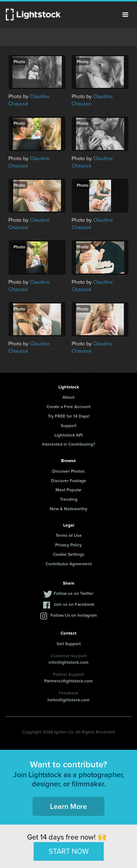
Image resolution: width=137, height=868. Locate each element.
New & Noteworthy (68, 509)
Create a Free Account (68, 406)
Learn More (68, 806)
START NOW (69, 851)
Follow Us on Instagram (74, 615)
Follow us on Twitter (74, 593)
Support (68, 425)
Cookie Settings (69, 554)
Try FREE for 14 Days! (69, 416)
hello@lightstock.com (68, 700)
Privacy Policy (68, 545)
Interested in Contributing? (69, 444)
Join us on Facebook (74, 604)
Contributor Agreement (69, 564)
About (68, 397)
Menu (125, 15)
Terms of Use (69, 535)
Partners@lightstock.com (68, 681)
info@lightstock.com (68, 662)
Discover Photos (68, 471)
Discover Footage (69, 480)
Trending (69, 499)
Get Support (69, 644)
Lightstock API (68, 435)
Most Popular (68, 490)
